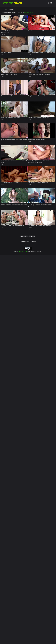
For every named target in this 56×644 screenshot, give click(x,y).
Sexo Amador (24, 236)
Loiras (49, 243)
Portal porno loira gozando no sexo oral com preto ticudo (14, 162)
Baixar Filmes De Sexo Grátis (9, 74)
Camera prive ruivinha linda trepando (11, 96)
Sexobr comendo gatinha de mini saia (38, 182)
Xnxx (21, 243)
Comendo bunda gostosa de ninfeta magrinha (13, 226)
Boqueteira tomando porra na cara (37, 139)
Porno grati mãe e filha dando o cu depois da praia (42, 52)
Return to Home (29, 13)
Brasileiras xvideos (6, 52)
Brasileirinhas (25, 241)
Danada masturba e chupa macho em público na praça (14, 205)
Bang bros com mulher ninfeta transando (39, 96)
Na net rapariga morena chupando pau (38, 118)
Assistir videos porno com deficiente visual (39, 31)
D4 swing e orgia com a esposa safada (11, 182)
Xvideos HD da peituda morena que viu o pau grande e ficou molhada (40, 205)
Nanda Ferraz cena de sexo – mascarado (39, 74)
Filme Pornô (32, 236)
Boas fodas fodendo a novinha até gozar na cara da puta (14, 140)
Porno (8, 243)
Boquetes (42, 243)
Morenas (35, 243)
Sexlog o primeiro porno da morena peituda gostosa (40, 227)
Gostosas (15, 243)
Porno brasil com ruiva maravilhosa (10, 118)
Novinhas (27, 243)
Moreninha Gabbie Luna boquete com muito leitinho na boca (13, 32)
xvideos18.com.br (23, 251)
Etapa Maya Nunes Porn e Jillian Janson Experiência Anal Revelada (39, 162)
